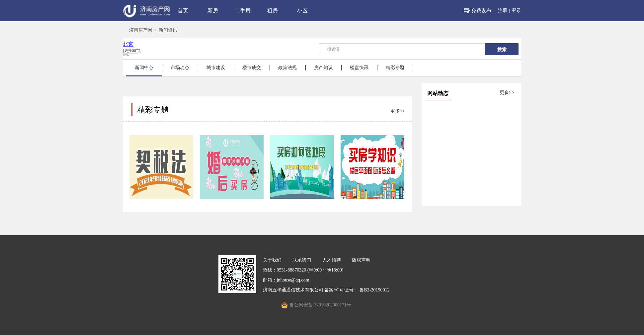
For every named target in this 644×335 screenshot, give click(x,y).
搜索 (502, 50)
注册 (503, 10)
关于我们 (272, 260)
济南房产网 (141, 30)
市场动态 (180, 68)
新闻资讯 (168, 30)
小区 (302, 10)
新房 (213, 10)
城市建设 (216, 68)
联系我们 (302, 260)
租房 (273, 10)
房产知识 (323, 68)
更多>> (507, 93)
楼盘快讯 (359, 68)
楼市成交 (252, 68)
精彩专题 (395, 68)
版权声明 (361, 260)
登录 (517, 10)
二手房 (243, 10)
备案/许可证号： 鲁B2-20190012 (357, 290)
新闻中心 (144, 68)
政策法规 (287, 68)
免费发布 (481, 11)
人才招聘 (332, 260)
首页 (183, 10)
